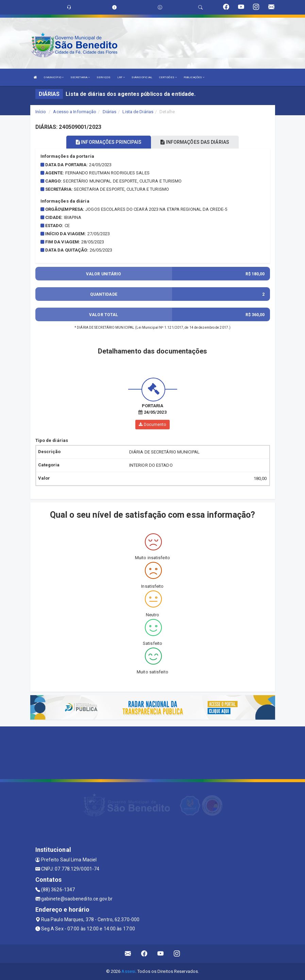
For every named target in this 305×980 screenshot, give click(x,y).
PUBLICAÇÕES (194, 77)
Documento (152, 425)
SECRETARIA (80, 77)
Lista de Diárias (138, 112)
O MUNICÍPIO (54, 77)
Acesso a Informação (75, 112)
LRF (121, 77)
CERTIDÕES (168, 77)
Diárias (110, 112)
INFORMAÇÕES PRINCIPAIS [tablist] (109, 142)
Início (41, 112)
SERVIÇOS (104, 77)
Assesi (128, 971)
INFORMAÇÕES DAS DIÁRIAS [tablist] (195, 142)
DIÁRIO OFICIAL (142, 77)
